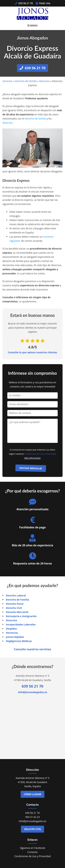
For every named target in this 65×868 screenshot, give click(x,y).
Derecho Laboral (16, 595)
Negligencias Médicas (19, 641)
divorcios (8, 123)
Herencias (12, 633)
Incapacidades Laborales (21, 624)
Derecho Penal (15, 604)
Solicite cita (33, 829)
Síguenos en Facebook (32, 848)
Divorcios (44, 81)
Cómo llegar (32, 794)
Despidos (11, 629)
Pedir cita (43, 3)
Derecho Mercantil (17, 612)
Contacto (32, 852)
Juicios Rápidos (15, 637)
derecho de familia (35, 119)
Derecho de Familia (26, 81)
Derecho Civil (14, 608)
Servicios (8, 81)
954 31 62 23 (32, 817)
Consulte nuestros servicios (32, 649)
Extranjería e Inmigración (21, 616)
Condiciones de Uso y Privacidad (40, 454)
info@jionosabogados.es (32, 692)
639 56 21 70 (24, 3)
